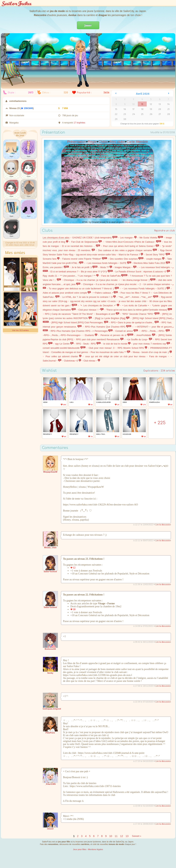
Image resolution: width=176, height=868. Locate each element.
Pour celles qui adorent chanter (63, 356)
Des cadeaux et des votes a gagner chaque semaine (127, 250)
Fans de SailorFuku (114, 276)
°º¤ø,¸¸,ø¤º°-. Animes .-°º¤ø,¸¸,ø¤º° (138, 297)
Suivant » (137, 836)
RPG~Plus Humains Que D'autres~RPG (108, 327)
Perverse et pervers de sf (117, 335)
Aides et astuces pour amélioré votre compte (67, 293)
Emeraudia (155, 402)
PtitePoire (50, 733)
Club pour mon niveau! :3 (102, 348)
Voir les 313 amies (20, 330)
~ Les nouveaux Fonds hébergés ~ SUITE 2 (146, 289)
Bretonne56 (50, 649)
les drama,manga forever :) (139, 280)
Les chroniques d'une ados (56, 238)
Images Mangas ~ (126, 267)
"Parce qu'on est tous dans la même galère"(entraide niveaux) (139, 310)
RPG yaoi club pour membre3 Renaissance (100, 340)
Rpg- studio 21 (50, 276)
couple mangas (155, 259)
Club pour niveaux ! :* (91, 310)
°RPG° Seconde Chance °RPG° (141, 314)
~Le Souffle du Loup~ (139, 340)
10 (111, 836)
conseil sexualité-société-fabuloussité (64, 348)
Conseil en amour (126, 331)
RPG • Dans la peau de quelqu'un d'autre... (135, 323)
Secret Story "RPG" (158, 255)
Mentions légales (95, 849)
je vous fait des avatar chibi (132, 301)
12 (122, 836)
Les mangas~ (128, 238)
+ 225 (160, 423)
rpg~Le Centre (64, 344)
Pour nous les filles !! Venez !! (135, 293)
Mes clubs (117, 142)
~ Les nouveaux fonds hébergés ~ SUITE (108, 263)
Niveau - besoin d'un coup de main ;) (152, 352)
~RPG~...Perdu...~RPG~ (155, 331)
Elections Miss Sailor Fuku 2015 (152, 263)
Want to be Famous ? (131, 255)
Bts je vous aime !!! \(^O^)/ (97, 272)
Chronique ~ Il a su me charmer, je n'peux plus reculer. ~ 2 (112, 284)
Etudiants (91, 335)
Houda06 (127, 434)
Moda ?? (106, 267)
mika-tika (101, 434)
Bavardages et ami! (108, 314)
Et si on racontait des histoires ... (81, 246)
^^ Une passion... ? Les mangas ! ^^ (79, 276)
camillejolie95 (103, 402)
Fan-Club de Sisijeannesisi (86, 242)
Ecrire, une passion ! (56, 267)
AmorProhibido (146, 335)
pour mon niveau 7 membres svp (152, 344)
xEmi (45, 402)
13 (127, 836)
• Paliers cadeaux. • (106, 293)
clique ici (129, 222)
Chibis (103, 142)
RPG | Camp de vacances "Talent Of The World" (69, 314)
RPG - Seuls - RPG (88, 344)
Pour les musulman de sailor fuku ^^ (110, 352)
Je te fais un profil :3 (84, 267)
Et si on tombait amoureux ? (64, 272)
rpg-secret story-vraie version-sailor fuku (96, 255)
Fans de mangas (158, 356)
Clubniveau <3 (72, 361)
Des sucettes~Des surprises (127, 259)
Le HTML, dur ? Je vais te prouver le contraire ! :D (89, 297)
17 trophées (79, 123)
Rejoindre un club (165, 231)
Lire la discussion (163, 525)
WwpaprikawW (50, 472)
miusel (50, 829)
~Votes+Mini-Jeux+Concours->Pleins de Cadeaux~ (133, 242)
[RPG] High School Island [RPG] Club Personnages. (80, 323)
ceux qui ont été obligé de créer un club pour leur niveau (115, 356)
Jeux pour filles (80, 849)
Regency (48, 434)
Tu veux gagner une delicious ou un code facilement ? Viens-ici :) (84, 289)
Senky (50, 673)
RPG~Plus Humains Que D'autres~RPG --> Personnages (81, 331)
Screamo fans (51, 259)
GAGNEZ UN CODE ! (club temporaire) (95, 238)
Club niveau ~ (92, 361)
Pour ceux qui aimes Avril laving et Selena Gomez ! (131, 246)
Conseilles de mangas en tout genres (70, 352)
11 (116, 836)
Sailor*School (50, 571)
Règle (92, 142)
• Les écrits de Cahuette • (136, 306)
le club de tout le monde (117, 344)
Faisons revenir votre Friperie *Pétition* (85, 259)
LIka (72, 402)
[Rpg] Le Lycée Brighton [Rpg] (112, 318)
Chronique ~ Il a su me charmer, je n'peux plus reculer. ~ (92, 280)
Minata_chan (50, 547)
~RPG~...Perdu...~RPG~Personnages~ (62, 335)
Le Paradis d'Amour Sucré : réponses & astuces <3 (143, 272)
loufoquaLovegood (52, 709)
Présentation (77, 142)
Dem (125, 402)
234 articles (168, 371)
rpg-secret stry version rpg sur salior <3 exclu (93, 301)
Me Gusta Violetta (151, 238)
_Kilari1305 (50, 784)
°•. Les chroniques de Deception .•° (100, 306)
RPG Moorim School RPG (132, 348)
